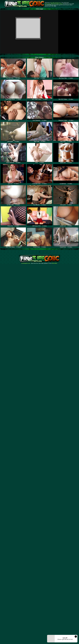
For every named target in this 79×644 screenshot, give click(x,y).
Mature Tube (48, 4)
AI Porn (61, 4)
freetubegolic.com (26, 263)
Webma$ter (55, 263)
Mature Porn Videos (55, 4)
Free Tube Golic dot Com (55, 3)
